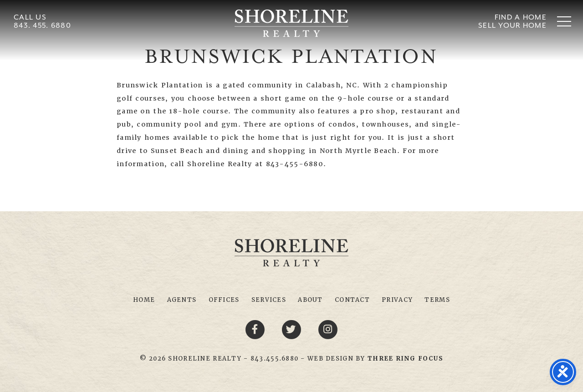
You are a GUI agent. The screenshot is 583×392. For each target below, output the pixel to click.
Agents (182, 300)
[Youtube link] (328, 329)
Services (269, 300)
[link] (405, 359)
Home (144, 300)
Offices (224, 300)
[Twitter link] (293, 329)
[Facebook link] (256, 329)
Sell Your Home (512, 26)
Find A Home (521, 18)
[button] (564, 21)
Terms (437, 300)
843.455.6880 (274, 359)
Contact (352, 300)
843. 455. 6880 (42, 26)
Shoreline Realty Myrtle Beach (291, 23)
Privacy (397, 300)
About (310, 300)
